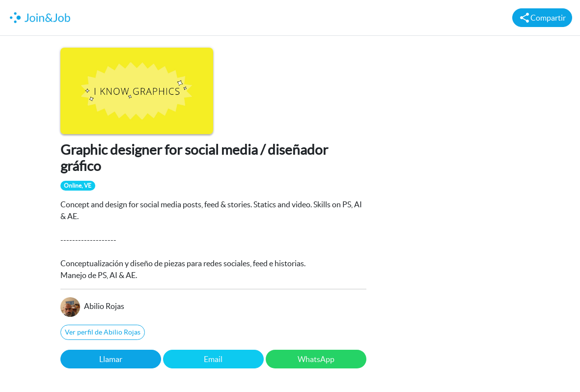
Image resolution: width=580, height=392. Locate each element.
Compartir (542, 18)
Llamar (111, 359)
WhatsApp (316, 359)
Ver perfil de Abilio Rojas (103, 332)
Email (213, 359)
